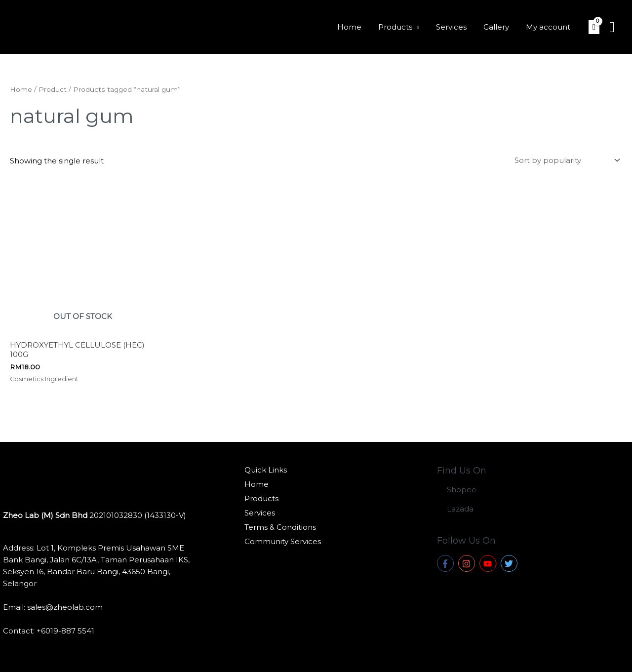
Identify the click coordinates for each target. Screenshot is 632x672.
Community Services (283, 541)
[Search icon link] (612, 27)
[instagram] (468, 563)
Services (456, 27)
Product (53, 89)
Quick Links (266, 470)
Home (359, 27)
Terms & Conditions (280, 527)
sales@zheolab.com (65, 607)
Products (403, 27)
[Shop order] (565, 160)
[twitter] (510, 563)
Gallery (499, 27)
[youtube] (489, 563)
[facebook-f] (447, 563)
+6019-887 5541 (65, 631)
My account (549, 27)
